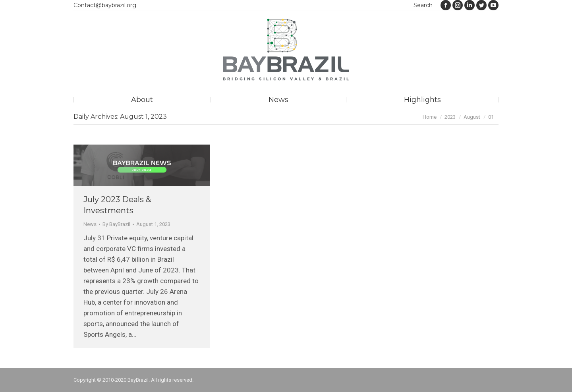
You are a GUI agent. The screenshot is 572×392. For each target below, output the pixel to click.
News (90, 224)
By (116, 224)
